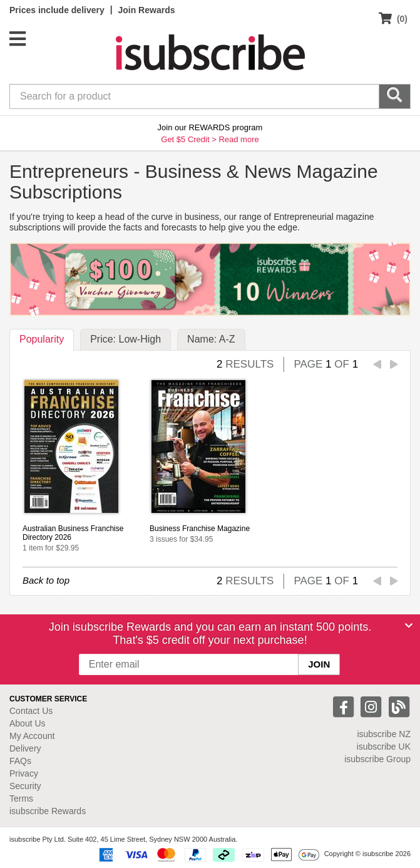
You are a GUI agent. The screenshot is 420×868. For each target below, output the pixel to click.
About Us (28, 723)
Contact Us (31, 711)
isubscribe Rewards (48, 811)
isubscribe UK (384, 747)
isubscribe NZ (384, 734)
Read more (238, 139)
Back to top (46, 580)
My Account (32, 736)
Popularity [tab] (42, 339)
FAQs (20, 761)
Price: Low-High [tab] (125, 339)
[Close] (409, 626)
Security (25, 786)
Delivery (25, 748)
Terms (21, 798)
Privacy (24, 773)
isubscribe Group (377, 759)
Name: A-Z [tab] (211, 339)
